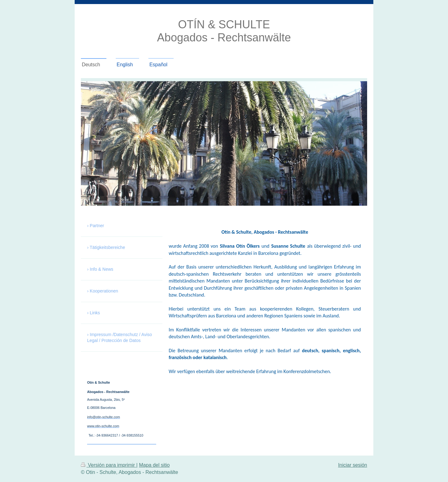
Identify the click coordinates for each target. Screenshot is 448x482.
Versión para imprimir (109, 465)
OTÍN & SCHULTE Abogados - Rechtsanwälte (224, 31)
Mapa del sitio (154, 465)
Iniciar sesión (353, 465)
